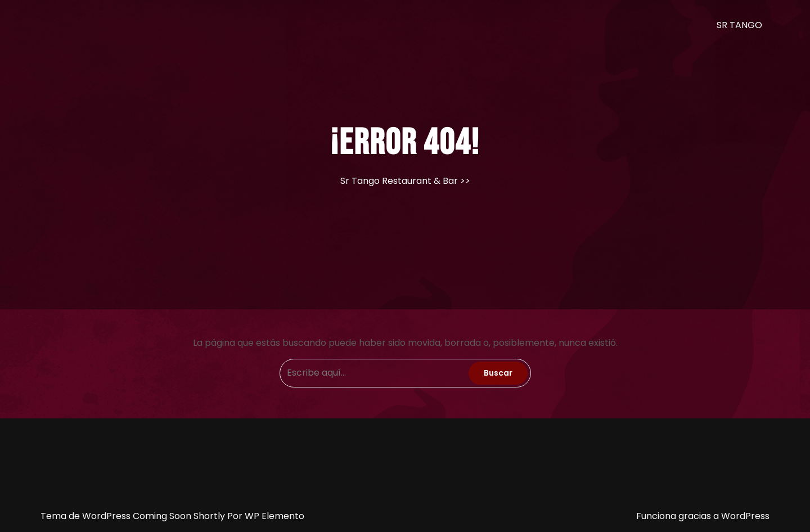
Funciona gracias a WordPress (703, 516)
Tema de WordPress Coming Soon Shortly (134, 516)
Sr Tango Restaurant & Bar (399, 181)
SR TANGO (739, 25)
